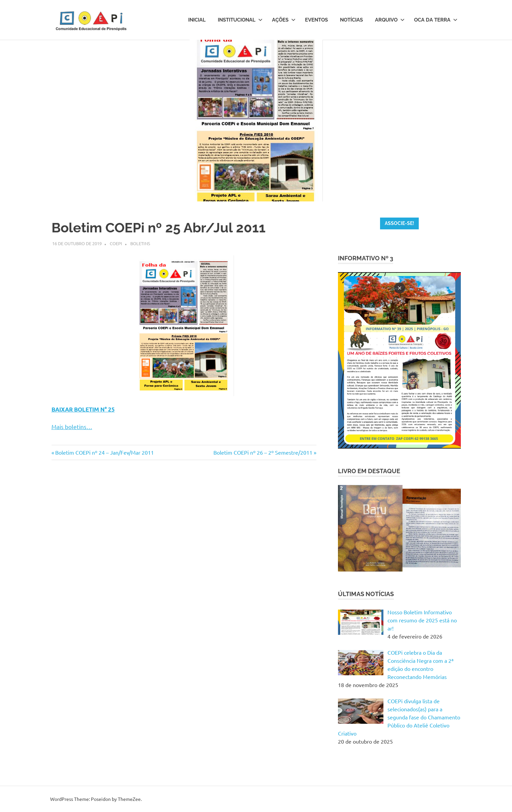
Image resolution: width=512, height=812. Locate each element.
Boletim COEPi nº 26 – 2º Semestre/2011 (263, 452)
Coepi (116, 243)
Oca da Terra (436, 20)
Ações (284, 20)
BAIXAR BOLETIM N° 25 (83, 409)
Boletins (140, 243)
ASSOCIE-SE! (399, 223)
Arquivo (390, 20)
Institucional (240, 20)
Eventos (316, 20)
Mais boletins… (72, 427)
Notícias (351, 20)
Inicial (197, 20)
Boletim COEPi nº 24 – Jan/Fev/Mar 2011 (104, 452)
